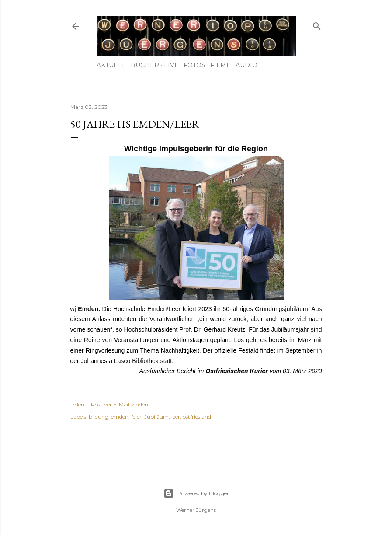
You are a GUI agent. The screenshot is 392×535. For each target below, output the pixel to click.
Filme (220, 65)
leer (176, 417)
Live (171, 65)
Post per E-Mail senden (120, 404)
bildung (99, 417)
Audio (246, 65)
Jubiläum (156, 417)
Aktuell (111, 65)
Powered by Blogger (196, 493)
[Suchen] (317, 24)
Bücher (145, 65)
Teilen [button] (77, 404)
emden (120, 417)
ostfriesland (197, 417)
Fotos (194, 65)
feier (136, 417)
